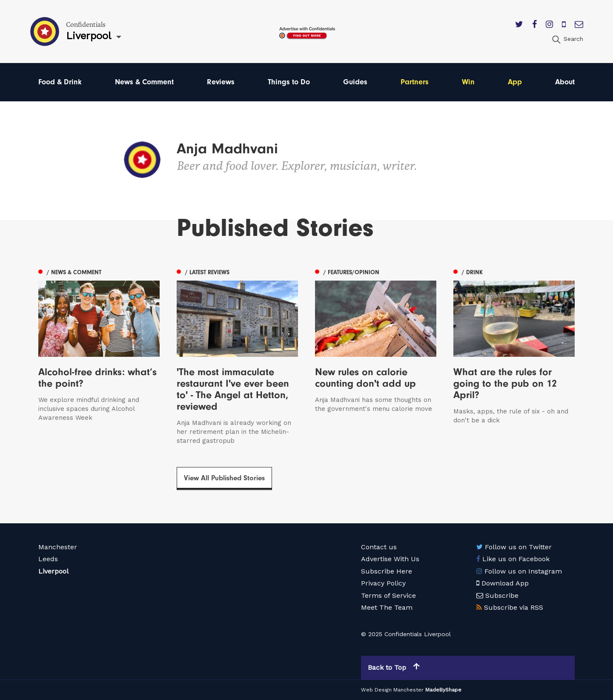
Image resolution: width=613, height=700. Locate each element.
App (515, 82)
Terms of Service (388, 595)
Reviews (221, 82)
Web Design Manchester (392, 690)
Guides (355, 82)
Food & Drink (60, 82)
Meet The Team (387, 607)
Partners (415, 82)
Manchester (58, 547)
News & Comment (144, 82)
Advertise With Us (390, 559)
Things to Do (289, 82)
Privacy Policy (383, 583)
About (565, 82)
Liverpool (53, 571)
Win (468, 82)
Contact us (379, 547)
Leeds (48, 559)
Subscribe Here (387, 571)
